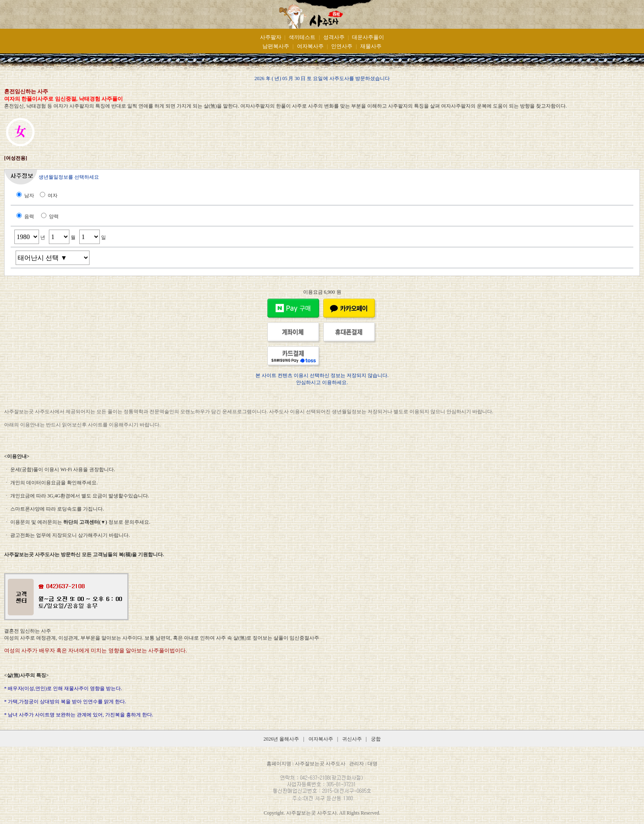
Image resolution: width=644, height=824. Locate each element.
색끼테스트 (302, 37)
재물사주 (371, 46)
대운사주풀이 (368, 37)
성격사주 (334, 37)
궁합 (376, 739)
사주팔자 (271, 37)
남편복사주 (276, 46)
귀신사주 (353, 739)
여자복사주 (310, 46)
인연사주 (342, 46)
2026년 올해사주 (281, 739)
